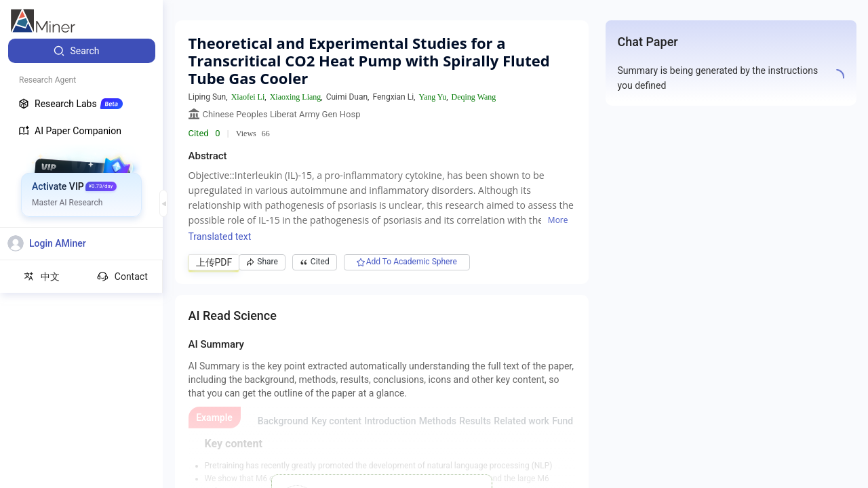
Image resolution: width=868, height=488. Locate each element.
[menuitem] (82, 51)
